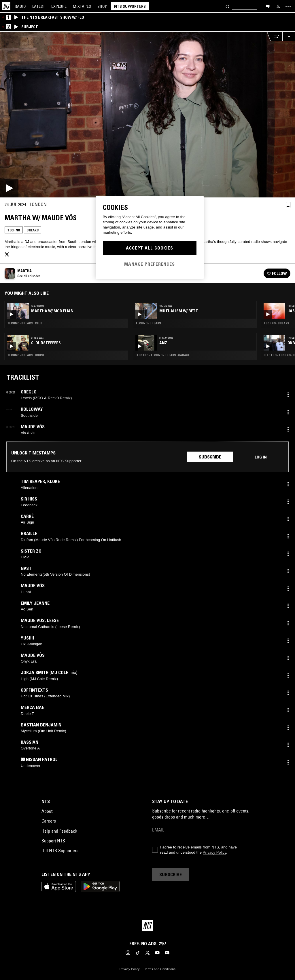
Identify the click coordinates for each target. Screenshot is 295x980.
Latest (39, 6)
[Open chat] (268, 6)
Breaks (33, 230)
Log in (261, 457)
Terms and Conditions (160, 969)
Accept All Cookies (150, 248)
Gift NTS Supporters (60, 850)
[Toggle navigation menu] (288, 6)
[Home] (6, 6)
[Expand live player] (289, 36)
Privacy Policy (214, 852)
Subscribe (210, 457)
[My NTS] (278, 6)
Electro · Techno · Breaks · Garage (163, 355)
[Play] (147, 115)
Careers (49, 821)
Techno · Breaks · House (26, 355)
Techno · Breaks (148, 323)
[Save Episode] (288, 204)
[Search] (228, 6)
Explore (59, 6)
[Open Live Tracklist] (275, 36)
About (47, 811)
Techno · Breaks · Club (25, 323)
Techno (14, 230)
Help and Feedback (59, 831)
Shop (102, 6)
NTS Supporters (130, 6)
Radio (20, 6)
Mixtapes (82, 6)
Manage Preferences (150, 264)
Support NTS (53, 841)
